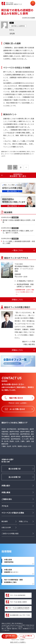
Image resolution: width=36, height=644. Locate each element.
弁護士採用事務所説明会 (9, 561)
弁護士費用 (6, 492)
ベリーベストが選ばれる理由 (13, 513)
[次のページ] (26, 167)
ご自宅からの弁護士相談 (10, 533)
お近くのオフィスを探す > (18, 642)
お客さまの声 (6, 527)
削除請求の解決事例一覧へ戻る (18, 175)
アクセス (5, 506)
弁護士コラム (23, 521)
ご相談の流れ (7, 499)
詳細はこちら (17, 299)
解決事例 (5, 521)
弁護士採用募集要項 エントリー (11, 571)
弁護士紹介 (6, 486)
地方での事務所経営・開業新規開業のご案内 (13, 581)
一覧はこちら (17, 250)
